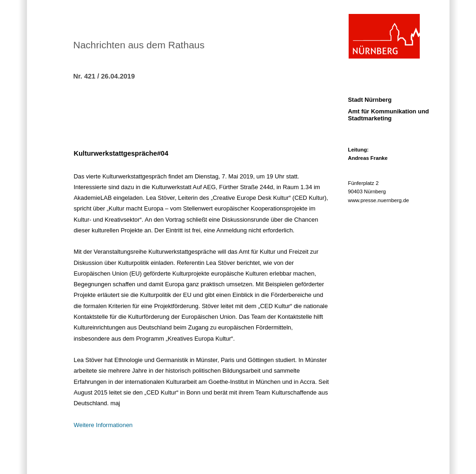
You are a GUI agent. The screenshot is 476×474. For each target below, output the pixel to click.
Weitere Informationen (103, 425)
